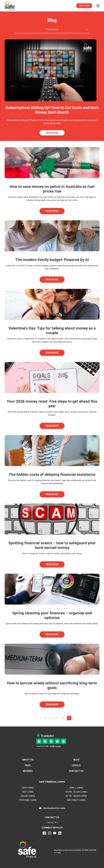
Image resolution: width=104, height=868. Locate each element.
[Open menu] (98, 6)
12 (63, 718)
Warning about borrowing (54, 808)
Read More (52, 133)
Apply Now (84, 6)
